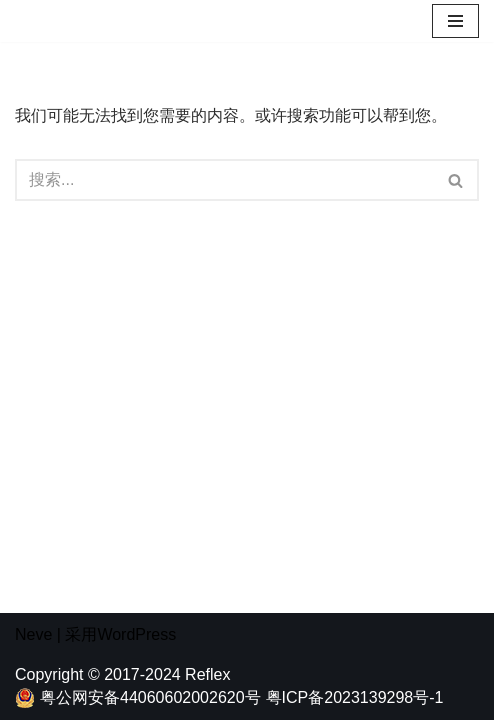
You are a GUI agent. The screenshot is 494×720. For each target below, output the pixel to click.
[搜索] (224, 180)
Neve (33, 634)
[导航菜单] (455, 21)
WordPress (136, 634)
